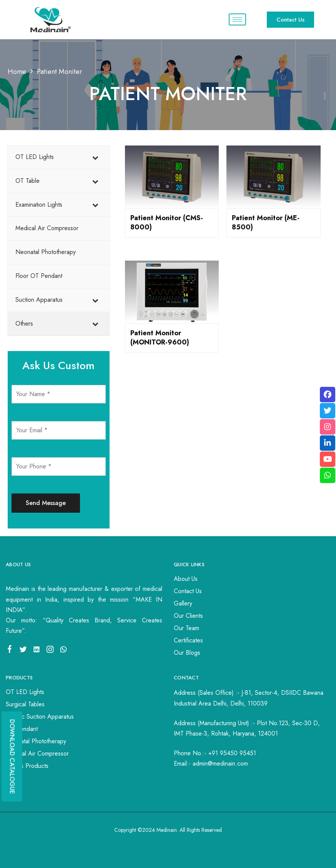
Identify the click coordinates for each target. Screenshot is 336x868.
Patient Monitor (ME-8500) (266, 222)
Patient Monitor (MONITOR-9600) (160, 338)
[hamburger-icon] (237, 19)
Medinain (167, 830)
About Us (186, 579)
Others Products (27, 766)
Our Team (186, 628)
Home (17, 72)
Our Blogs (187, 653)
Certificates (188, 640)
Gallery (183, 603)
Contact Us (188, 591)
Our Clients (188, 616)
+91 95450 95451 (232, 753)
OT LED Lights (25, 692)
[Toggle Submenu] (96, 157)
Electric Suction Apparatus (40, 717)
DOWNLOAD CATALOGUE (12, 756)
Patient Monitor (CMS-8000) (167, 222)
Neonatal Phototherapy (36, 741)
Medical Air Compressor (37, 753)
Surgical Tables (25, 704)
